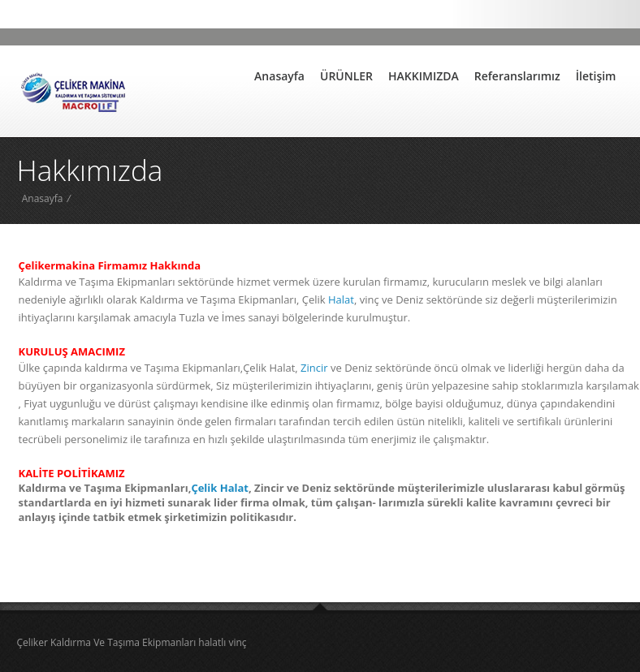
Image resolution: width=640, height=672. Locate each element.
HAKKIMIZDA (424, 76)
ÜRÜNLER (346, 76)
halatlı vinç (222, 642)
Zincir (313, 368)
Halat (341, 299)
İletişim (596, 76)
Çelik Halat (220, 488)
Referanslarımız (517, 76)
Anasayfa (279, 76)
